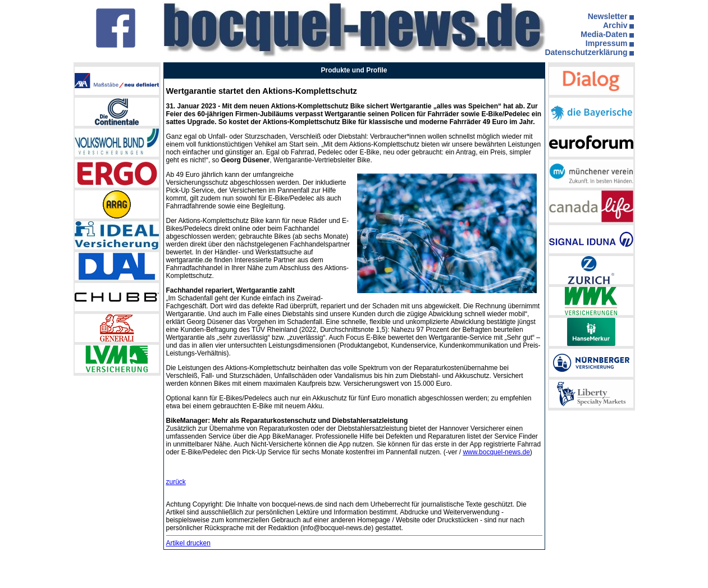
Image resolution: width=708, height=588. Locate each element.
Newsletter (608, 16)
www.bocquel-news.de (496, 452)
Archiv (615, 25)
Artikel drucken (188, 543)
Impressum (607, 43)
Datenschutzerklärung (586, 52)
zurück (176, 482)
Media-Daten (604, 34)
